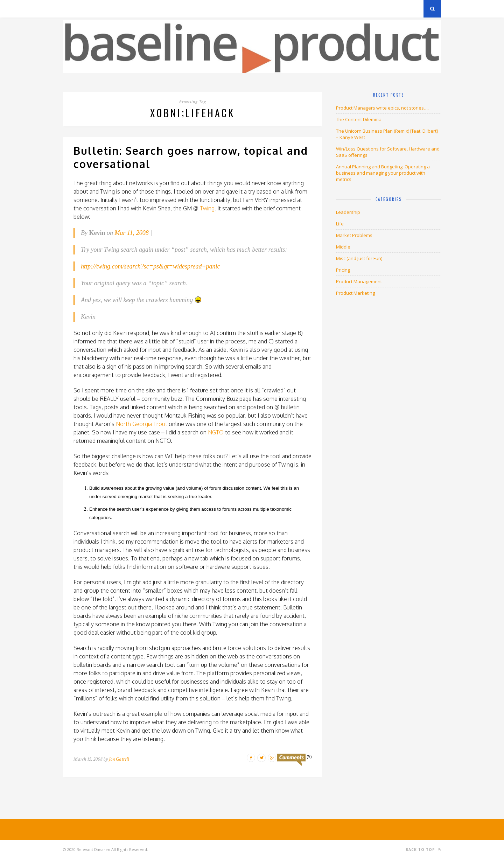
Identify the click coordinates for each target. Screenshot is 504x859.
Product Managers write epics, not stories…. (382, 108)
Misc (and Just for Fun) (359, 258)
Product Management (359, 281)
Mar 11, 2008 (132, 233)
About (147, 9)
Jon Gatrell (119, 759)
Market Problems (354, 235)
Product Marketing (355, 293)
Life (340, 224)
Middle (343, 247)
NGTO (216, 432)
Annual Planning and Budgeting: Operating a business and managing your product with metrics (383, 173)
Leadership (348, 212)
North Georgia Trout (142, 424)
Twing (207, 208)
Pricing (343, 270)
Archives (73, 9)
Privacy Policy (111, 9)
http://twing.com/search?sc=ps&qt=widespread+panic (150, 266)
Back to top (423, 849)
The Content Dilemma (359, 119)
